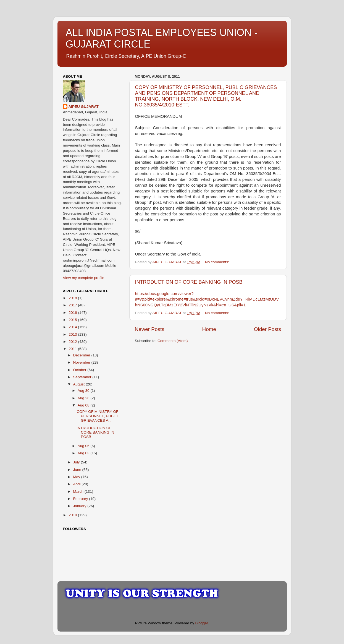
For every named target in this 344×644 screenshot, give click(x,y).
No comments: (218, 262)
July (77, 462)
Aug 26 (84, 398)
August (80, 384)
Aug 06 (84, 446)
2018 (73, 298)
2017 (73, 305)
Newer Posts (150, 329)
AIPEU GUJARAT (84, 107)
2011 (73, 349)
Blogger (202, 623)
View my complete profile (84, 278)
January (80, 506)
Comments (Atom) (173, 341)
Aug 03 (84, 453)
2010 (73, 515)
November (82, 362)
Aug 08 (84, 405)
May (77, 477)
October (80, 370)
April (78, 484)
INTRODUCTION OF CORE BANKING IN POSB (189, 282)
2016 (73, 313)
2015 (73, 320)
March (79, 492)
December (82, 355)
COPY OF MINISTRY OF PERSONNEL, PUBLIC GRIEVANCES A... (98, 416)
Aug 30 (84, 391)
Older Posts (268, 329)
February (81, 499)
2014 (73, 327)
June (78, 470)
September (83, 377)
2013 (73, 334)
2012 (73, 342)
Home (209, 329)
